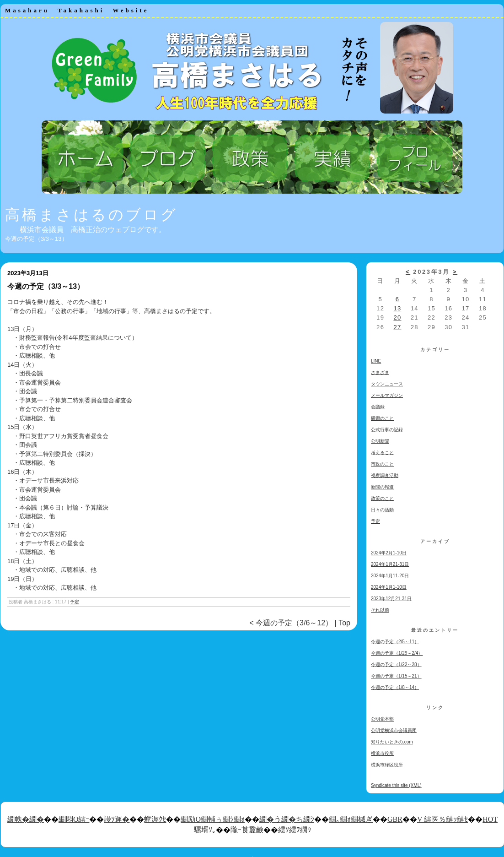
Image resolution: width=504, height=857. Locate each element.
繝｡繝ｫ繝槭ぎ (351, 819)
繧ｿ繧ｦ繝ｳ (295, 830)
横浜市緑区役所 (387, 765)
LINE (376, 361)
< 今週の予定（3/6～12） (291, 623)
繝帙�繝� (26, 819)
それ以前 (380, 610)
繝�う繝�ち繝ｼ (287, 819)
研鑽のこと (382, 418)
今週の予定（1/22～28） (396, 664)
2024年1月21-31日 (390, 564)
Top (344, 623)
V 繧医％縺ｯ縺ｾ (442, 819)
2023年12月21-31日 (391, 599)
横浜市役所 (382, 753)
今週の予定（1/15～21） (396, 676)
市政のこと (382, 464)
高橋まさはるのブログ (91, 215)
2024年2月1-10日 (389, 553)
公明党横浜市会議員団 (394, 730)
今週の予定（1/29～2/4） (397, 653)
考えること (382, 453)
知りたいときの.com (392, 742)
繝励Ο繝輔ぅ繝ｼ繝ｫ (213, 819)
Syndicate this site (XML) (396, 785)
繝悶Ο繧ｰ (74, 819)
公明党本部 (382, 719)
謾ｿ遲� (117, 819)
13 (397, 308)
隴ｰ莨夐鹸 (247, 830)
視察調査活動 (385, 475)
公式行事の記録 (387, 430)
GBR (395, 819)
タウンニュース (387, 384)
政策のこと (382, 498)
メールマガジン (387, 395)
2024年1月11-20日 (390, 576)
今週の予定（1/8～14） (395, 687)
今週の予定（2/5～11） (395, 642)
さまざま (380, 372)
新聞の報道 (382, 487)
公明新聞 (380, 441)
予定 (75, 602)
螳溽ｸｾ (155, 819)
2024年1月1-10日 (389, 587)
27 (397, 327)
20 (397, 317)
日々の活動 (382, 510)
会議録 (378, 407)
